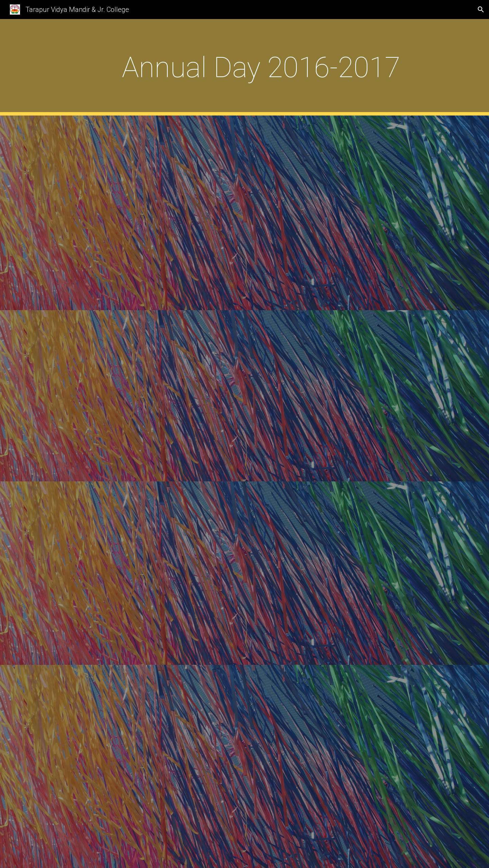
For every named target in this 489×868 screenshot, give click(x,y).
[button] (481, 10)
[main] (261, 67)
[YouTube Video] (261, 213)
